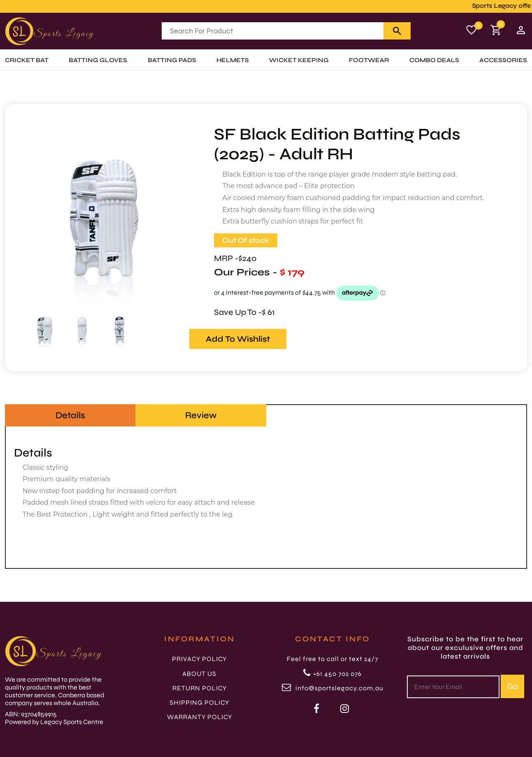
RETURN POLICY (200, 688)
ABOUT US (199, 674)
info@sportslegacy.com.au (333, 688)
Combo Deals (434, 60)
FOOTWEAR (369, 60)
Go (512, 686)
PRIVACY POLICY (199, 659)
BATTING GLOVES (98, 60)
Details (70, 415)
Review (201, 415)
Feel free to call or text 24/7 (332, 659)
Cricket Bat (27, 60)
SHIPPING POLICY (199, 702)
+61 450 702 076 (332, 674)
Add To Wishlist (238, 339)
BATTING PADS (172, 60)
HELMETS (233, 60)
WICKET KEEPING (299, 60)
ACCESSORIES (503, 60)
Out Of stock (246, 240)
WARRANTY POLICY (200, 717)
